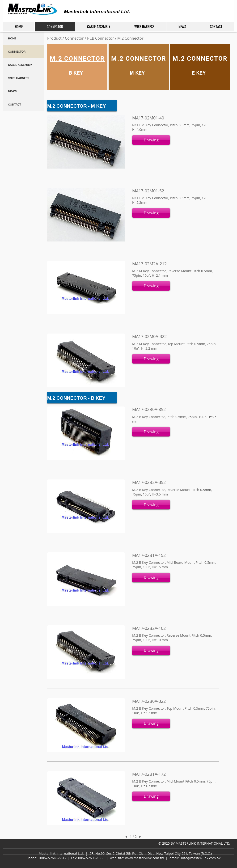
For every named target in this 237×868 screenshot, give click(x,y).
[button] (151, 140)
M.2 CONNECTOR (139, 59)
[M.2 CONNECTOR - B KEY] (82, 398)
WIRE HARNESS (19, 78)
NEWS (12, 91)
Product (54, 38)
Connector (74, 38)
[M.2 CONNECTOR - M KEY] (82, 106)
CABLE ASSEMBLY (20, 65)
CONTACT (15, 105)
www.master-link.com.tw (144, 858)
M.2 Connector (130, 38)
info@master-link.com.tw (201, 858)
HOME (12, 38)
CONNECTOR (17, 52)
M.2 (56, 59)
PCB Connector (101, 38)
